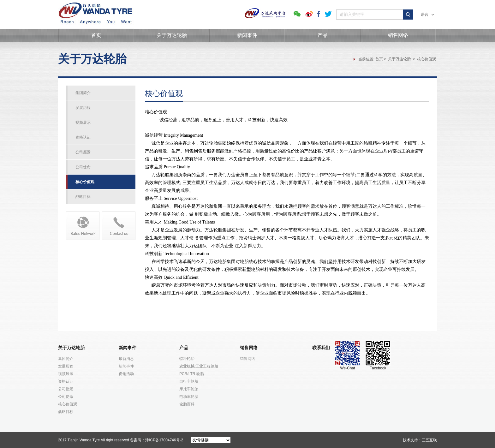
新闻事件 (247, 35)
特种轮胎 (187, 359)
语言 (427, 15)
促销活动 (126, 374)
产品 (323, 35)
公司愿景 (83, 152)
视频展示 (83, 122)
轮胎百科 (187, 404)
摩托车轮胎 (189, 389)
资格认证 (83, 137)
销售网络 (398, 35)
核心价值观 (426, 59)
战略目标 (83, 197)
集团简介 (83, 93)
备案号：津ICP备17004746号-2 (157, 440)
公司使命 (83, 167)
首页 (96, 35)
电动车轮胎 (189, 397)
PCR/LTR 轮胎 (192, 374)
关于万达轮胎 (172, 35)
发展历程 (83, 108)
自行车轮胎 (189, 381)
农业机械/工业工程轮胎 (199, 366)
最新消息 (126, 359)
